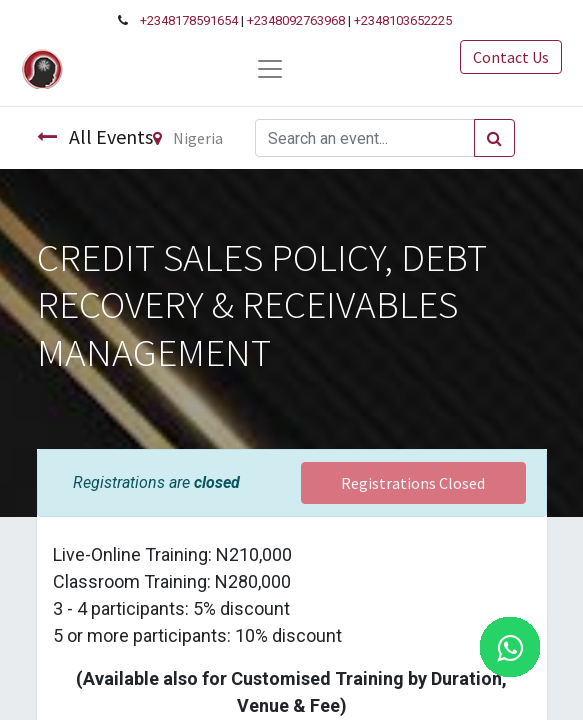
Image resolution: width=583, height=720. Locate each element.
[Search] (494, 138)
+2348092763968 (296, 20)
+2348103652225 (403, 20)
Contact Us (511, 57)
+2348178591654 (189, 20)
